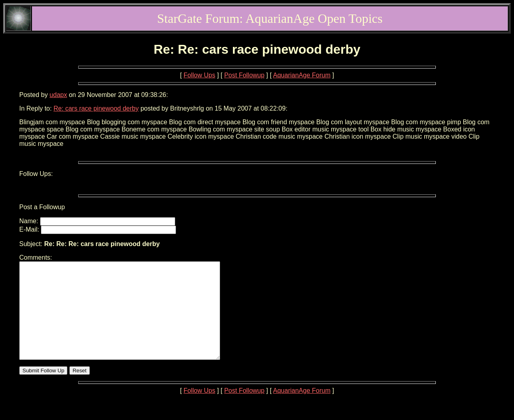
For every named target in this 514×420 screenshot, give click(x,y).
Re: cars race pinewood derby (96, 108)
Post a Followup (42, 207)
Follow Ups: (36, 174)
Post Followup (244, 75)
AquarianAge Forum (302, 75)
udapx (59, 95)
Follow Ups (199, 75)
